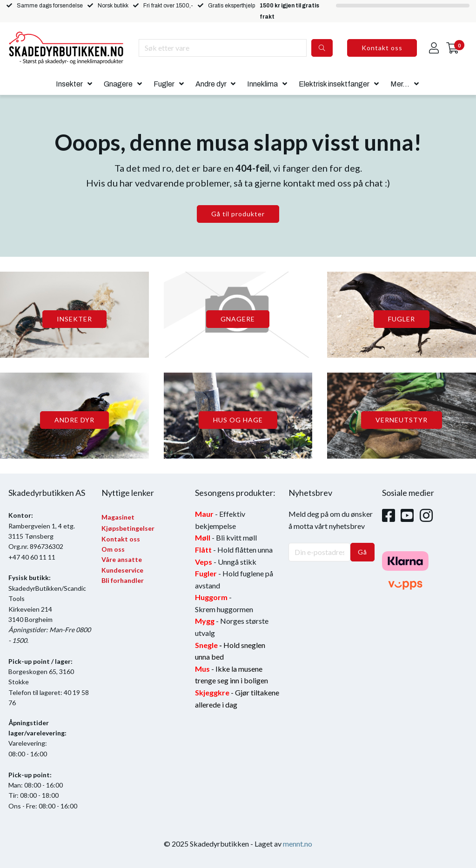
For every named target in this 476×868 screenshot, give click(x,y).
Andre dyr (211, 84)
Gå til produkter (238, 214)
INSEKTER (74, 319)
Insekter (69, 84)
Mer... (400, 84)
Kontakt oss (382, 48)
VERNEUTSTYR (402, 420)
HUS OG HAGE (238, 420)
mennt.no (298, 844)
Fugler (164, 84)
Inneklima (262, 84)
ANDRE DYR (74, 420)
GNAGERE (238, 319)
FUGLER (402, 319)
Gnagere (118, 84)
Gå (362, 552)
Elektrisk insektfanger (334, 84)
